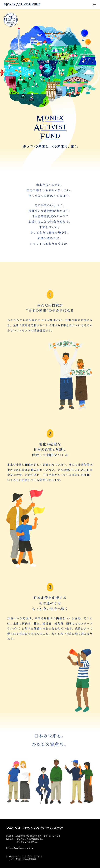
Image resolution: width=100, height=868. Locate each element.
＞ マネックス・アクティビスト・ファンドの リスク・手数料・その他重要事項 (25, 858)
